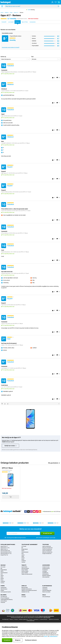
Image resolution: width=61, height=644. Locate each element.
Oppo (11, 13)
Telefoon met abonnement (30, 545)
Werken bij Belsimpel (23, 619)
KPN (23, 554)
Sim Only (3, 565)
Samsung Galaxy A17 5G (6, 554)
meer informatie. (47, 617)
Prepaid (2, 590)
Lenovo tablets (25, 573)
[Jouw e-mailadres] (23, 533)
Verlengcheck (3, 588)
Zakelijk (24, 586)
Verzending (45, 588)
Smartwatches (46, 574)
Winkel (24, 595)
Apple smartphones (47, 546)
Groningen (24, 597)
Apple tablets (24, 567)
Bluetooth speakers (47, 576)
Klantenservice (47, 586)
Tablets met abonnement (27, 574)
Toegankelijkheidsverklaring (7, 600)
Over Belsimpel (4, 597)
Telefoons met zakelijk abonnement (29, 590)
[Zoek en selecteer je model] (32, 6)
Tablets (24, 565)
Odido (23, 556)
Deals (44, 595)
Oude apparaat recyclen (6, 592)
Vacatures (3, 602)
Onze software (4, 601)
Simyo (23, 559)
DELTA (23, 551)
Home (2, 13)
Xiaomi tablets (25, 570)
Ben (22, 548)
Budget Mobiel (25, 549)
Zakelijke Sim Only (25, 592)
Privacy (31, 619)
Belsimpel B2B (25, 588)
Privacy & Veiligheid (5, 598)
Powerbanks (45, 570)
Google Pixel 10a (4, 555)
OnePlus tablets (25, 571)
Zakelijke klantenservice (27, 589)
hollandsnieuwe (25, 552)
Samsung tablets (25, 568)
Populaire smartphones (8, 545)
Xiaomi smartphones (47, 551)
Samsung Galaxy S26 (5, 551)
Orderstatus (45, 589)
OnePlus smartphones (47, 549)
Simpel (23, 558)
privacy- (46, 636)
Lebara (23, 555)
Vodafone (24, 561)
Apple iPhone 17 (4, 546)
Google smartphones (47, 554)
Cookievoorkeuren (44, 619)
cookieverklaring (53, 636)
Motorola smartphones (47, 552)
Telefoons (46, 545)
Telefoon (7, 13)
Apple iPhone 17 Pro (5, 548)
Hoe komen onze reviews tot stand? (11, 47)
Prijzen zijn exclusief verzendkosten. (46, 616)
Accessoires (46, 565)
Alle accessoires (46, 577)
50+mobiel (24, 546)
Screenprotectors (46, 568)
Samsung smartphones (47, 548)
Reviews (22, 13)
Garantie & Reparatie (47, 590)
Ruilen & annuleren (46, 592)
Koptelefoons (45, 573)
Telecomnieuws (4, 589)
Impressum (36, 619)
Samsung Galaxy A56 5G (6, 552)
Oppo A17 (16, 13)
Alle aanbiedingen (46, 597)
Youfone (23, 562)
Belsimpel (4, 595)
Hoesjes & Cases (46, 567)
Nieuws (11, 619)
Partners (16, 619)
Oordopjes (45, 571)
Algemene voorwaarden (54, 619)
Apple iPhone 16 (4, 549)
